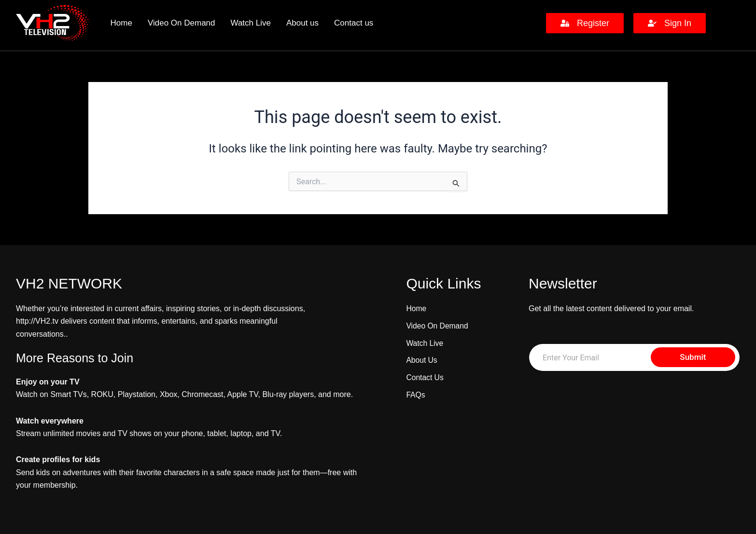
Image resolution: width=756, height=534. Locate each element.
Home (121, 23)
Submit (693, 357)
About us (302, 23)
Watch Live (251, 23)
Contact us (354, 23)
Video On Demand (182, 23)
